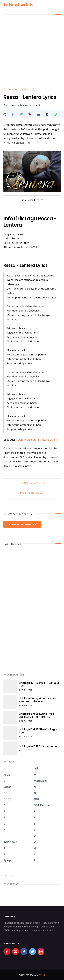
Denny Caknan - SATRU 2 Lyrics (37, 440)
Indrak (42, 975)
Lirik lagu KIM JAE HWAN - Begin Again (38, 731)
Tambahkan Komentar (22, 524)
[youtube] (15, 951)
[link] (40, 105)
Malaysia (40, 781)
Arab (7, 775)
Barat (7, 787)
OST (37, 799)
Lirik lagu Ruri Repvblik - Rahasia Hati (39, 684)
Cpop (7, 799)
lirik (36, 769)
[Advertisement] (32, 51)
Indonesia (10, 842)
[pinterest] (7, 951)
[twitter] (32, 951)
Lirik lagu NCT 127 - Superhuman (39, 746)
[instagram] (41, 951)
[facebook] (24, 951)
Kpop (7, 860)
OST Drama (42, 805)
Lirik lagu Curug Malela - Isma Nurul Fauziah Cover (37, 700)
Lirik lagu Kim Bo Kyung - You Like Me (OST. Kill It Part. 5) (36, 715)
